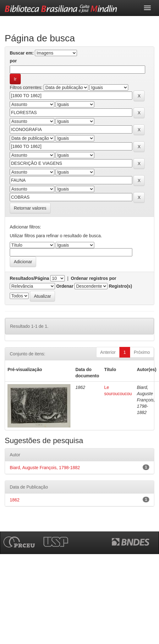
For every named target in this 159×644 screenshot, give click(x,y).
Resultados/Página (29, 278)
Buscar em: (22, 53)
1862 (15, 500)
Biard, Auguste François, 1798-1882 (45, 468)
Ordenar (65, 286)
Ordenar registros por (93, 278)
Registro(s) (120, 286)
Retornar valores (30, 208)
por (13, 61)
